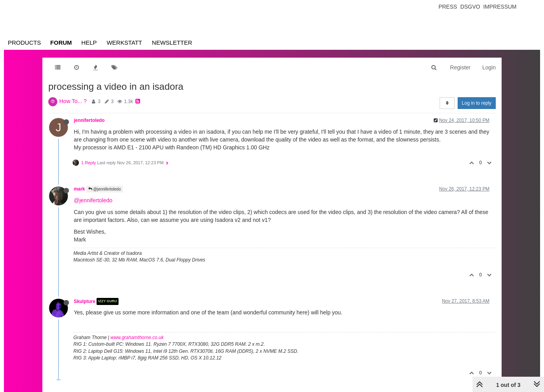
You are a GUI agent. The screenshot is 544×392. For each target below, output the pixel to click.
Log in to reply (477, 103)
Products (24, 43)
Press (448, 7)
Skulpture (85, 301)
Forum (61, 43)
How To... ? (73, 101)
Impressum (500, 7)
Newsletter (172, 43)
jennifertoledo (89, 120)
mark (79, 189)
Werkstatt (124, 43)
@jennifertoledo (105, 189)
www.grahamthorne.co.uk (137, 338)
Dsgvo (470, 7)
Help (89, 43)
